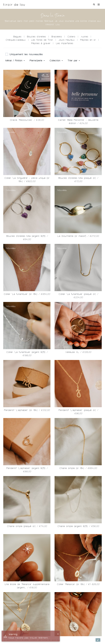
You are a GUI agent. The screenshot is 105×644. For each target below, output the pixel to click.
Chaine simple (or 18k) (78, 468)
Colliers (71, 37)
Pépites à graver (41, 43)
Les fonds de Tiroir (42, 40)
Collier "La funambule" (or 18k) (27, 294)
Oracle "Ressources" (27, 120)
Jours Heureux (67, 40)
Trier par (74, 61)
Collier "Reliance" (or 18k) (78, 584)
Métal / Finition (15, 61)
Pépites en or (88, 40)
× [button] (58, 634)
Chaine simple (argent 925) (78, 526)
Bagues (17, 37)
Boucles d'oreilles (36, 37)
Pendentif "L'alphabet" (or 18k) (27, 410)
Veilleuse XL (78, 352)
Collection (56, 61)
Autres (84, 37)
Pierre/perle (37, 61)
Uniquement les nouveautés (24, 54)
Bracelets (57, 37)
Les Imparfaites (65, 43)
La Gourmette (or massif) (78, 236)
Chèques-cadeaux (16, 40)
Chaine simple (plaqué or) (27, 526)
